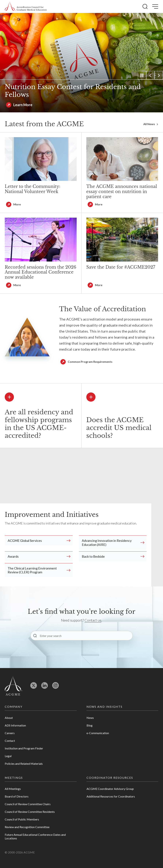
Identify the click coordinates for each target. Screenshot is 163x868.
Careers (10, 733)
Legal (8, 756)
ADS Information (15, 725)
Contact (10, 741)
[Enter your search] (82, 636)
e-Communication (98, 733)
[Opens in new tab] (34, 687)
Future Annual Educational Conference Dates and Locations (35, 836)
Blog (90, 725)
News (90, 718)
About (9, 718)
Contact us (93, 620)
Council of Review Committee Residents (30, 812)
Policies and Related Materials (24, 764)
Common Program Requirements (90, 362)
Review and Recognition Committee (27, 827)
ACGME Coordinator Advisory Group (110, 789)
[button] (145, 6)
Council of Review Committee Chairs (28, 804)
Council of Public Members (22, 819)
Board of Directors (17, 796)
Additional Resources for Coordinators (111, 796)
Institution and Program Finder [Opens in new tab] (24, 748)
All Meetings (13, 789)
